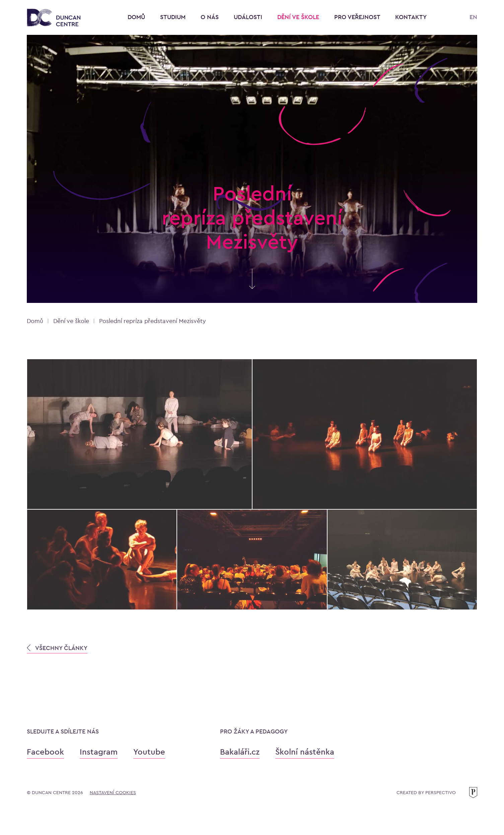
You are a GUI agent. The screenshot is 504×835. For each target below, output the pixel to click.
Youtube (149, 752)
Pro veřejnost (358, 17)
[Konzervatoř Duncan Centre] (54, 18)
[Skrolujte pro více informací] (252, 285)
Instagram (99, 752)
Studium (174, 17)
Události (249, 17)
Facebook (45, 752)
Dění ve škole (299, 17)
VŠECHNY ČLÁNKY (57, 648)
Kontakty (411, 17)
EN (473, 17)
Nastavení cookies (113, 792)
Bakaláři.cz (240, 752)
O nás (210, 17)
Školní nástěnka (305, 752)
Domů (136, 17)
